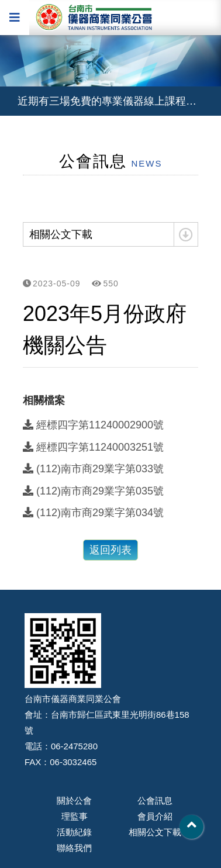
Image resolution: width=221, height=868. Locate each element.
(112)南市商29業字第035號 (93, 491)
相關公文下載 (155, 832)
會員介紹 (155, 816)
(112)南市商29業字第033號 (93, 469)
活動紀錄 (74, 832)
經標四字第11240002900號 (93, 425)
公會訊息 (155, 800)
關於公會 (74, 800)
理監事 (75, 816)
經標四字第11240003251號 (93, 447)
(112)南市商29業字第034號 (93, 513)
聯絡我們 (74, 848)
